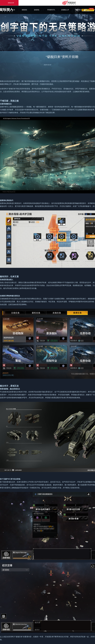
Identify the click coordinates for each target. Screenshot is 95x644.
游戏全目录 (9, 3)
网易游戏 (88, 10)
